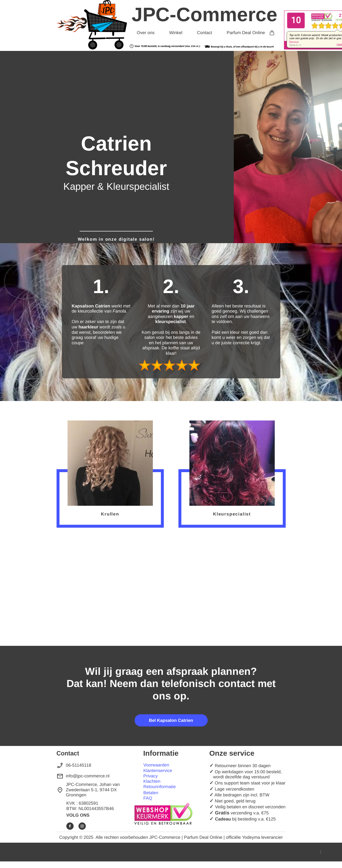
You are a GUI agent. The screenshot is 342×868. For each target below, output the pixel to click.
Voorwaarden (156, 765)
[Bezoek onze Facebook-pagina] (70, 826)
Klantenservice (158, 771)
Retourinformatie (160, 787)
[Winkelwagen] (272, 32)
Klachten (152, 781)
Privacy (151, 776)
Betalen (151, 793)
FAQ (148, 798)
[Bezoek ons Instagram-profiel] (82, 826)
